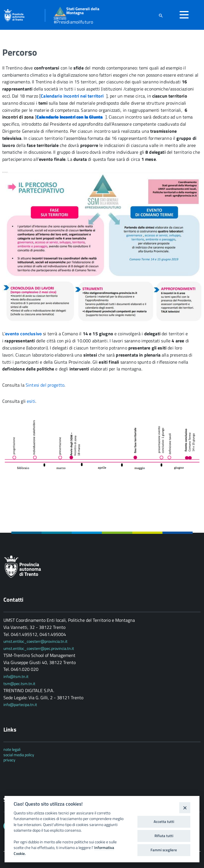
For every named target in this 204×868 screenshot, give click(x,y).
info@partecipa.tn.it (20, 704)
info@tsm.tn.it (16, 676)
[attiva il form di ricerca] (161, 15)
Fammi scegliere (164, 850)
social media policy (19, 755)
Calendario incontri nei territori (73, 96)
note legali (12, 749)
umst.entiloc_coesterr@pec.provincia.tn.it (39, 648)
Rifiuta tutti (164, 836)
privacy (9, 760)
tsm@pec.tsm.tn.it (19, 683)
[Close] (185, 808)
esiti (31, 401)
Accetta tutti (164, 821)
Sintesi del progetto (45, 385)
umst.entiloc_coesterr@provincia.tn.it (35, 641)
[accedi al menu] (184, 15)
